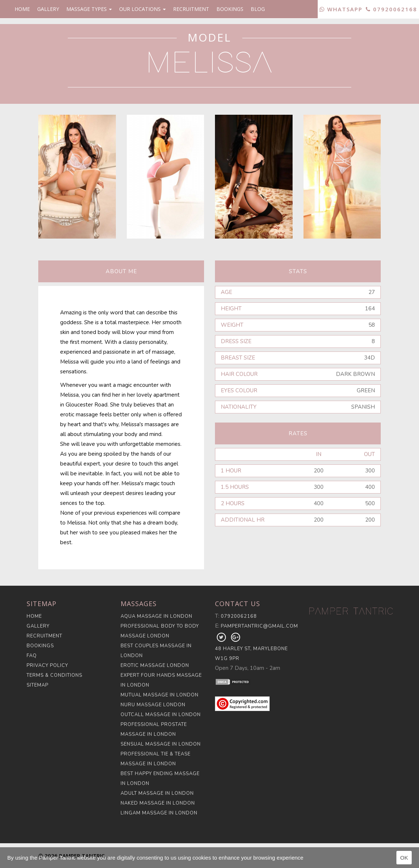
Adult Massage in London (157, 793)
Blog (258, 9)
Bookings (230, 9)
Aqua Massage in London (156, 616)
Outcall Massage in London (161, 715)
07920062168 (391, 9)
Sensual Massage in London (161, 744)
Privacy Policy (47, 665)
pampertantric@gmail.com (259, 626)
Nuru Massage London (153, 705)
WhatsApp (341, 9)
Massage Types (89, 9)
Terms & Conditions (54, 675)
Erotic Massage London (155, 665)
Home (22, 9)
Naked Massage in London (158, 803)
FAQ (32, 656)
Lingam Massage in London (159, 813)
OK (404, 858)
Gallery (48, 9)
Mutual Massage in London (160, 695)
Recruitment (191, 9)
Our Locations (142, 9)
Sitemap (38, 685)
